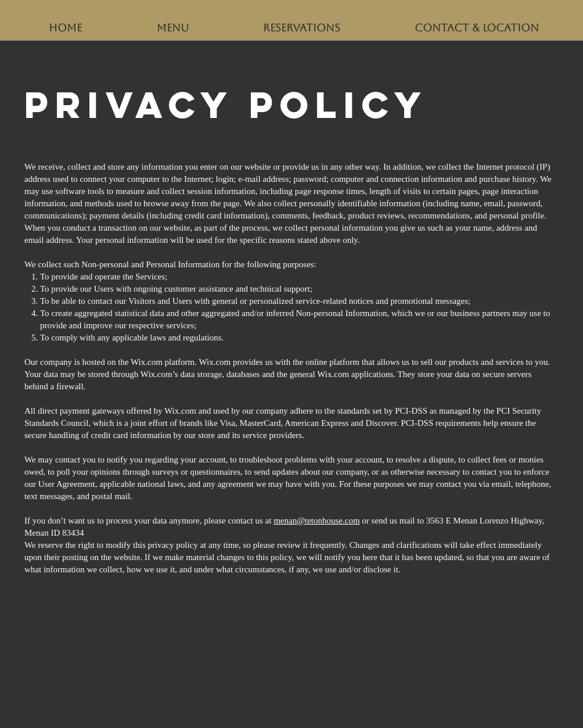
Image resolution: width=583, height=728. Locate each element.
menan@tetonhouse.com (316, 521)
